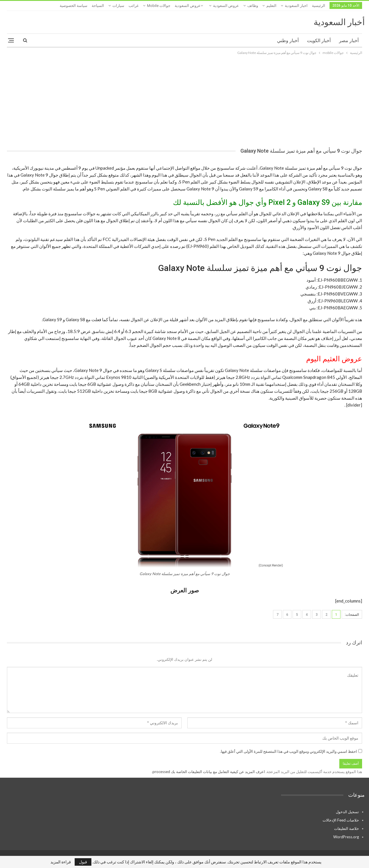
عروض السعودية (226, 6)
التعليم (271, 6)
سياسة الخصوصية (74, 6)
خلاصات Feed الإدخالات (341, 820)
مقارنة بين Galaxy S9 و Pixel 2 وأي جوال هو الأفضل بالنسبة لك (268, 202)
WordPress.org (346, 837)
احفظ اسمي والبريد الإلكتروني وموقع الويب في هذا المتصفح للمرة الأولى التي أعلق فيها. (288, 751)
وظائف (253, 6)
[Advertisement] (184, 99)
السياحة (98, 6)
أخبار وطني (288, 41)
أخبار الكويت (319, 41)
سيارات (118, 6)
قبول (83, 862)
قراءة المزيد (61, 862)
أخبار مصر (349, 41)
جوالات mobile (159, 6)
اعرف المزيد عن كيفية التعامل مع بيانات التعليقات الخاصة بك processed (209, 772)
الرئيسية (319, 6)
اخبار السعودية (296, 6)
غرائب (134, 6)
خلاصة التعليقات (347, 828)
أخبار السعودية (339, 22)
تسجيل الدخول (347, 812)
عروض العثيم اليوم (334, 359)
